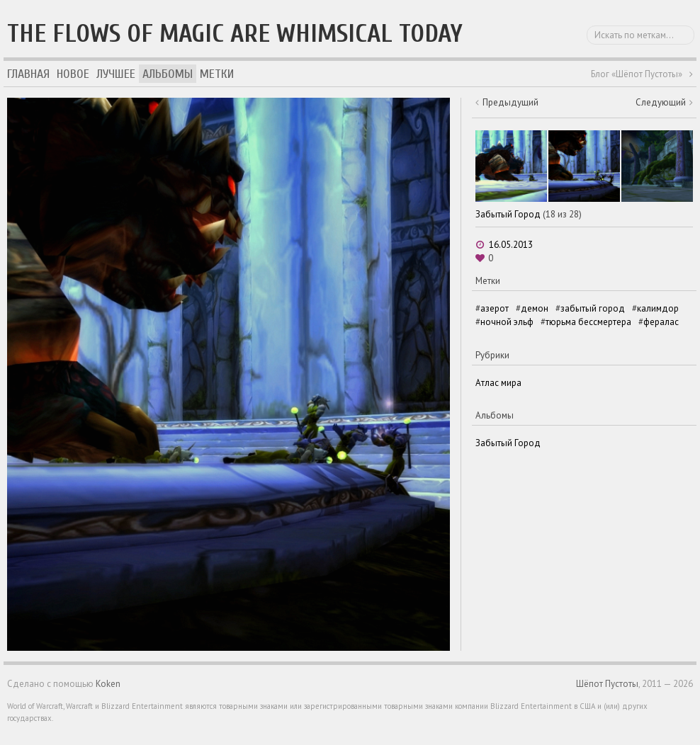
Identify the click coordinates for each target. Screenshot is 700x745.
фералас (661, 322)
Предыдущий (510, 102)
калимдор (658, 308)
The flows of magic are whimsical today (235, 34)
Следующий (661, 102)
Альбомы (168, 74)
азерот (495, 308)
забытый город (593, 308)
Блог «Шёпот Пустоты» (637, 74)
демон (535, 308)
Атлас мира (498, 383)
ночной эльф (507, 322)
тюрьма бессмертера (588, 322)
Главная (28, 74)
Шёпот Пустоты (607, 684)
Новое (73, 74)
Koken (108, 684)
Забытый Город (508, 214)
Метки (217, 74)
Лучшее (116, 74)
